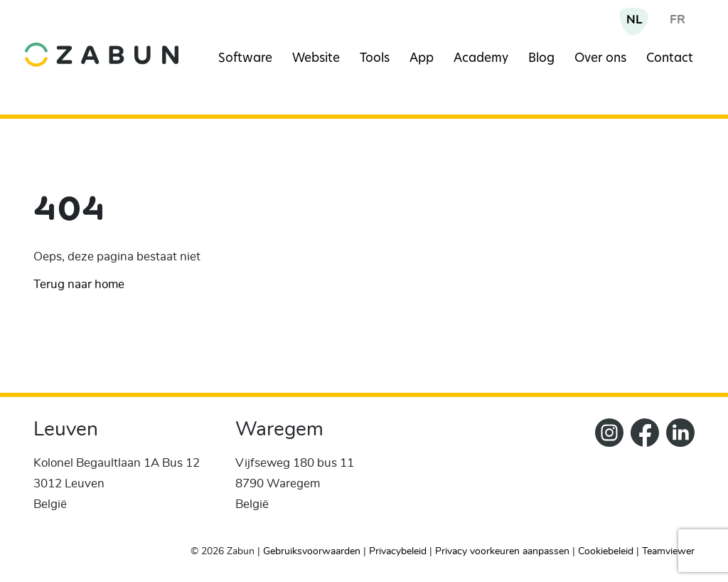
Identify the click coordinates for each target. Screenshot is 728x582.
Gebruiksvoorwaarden (312, 551)
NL (634, 20)
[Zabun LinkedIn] (677, 475)
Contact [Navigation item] (670, 59)
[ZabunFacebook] (641, 475)
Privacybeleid (398, 551)
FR (678, 20)
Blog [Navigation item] (541, 59)
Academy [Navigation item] (481, 59)
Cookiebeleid (606, 551)
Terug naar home (79, 284)
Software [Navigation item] (245, 59)
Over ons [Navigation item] (600, 59)
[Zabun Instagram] (606, 475)
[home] (102, 44)
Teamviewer (668, 551)
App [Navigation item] (422, 59)
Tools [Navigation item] (375, 59)
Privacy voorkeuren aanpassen (502, 551)
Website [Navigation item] (316, 59)
